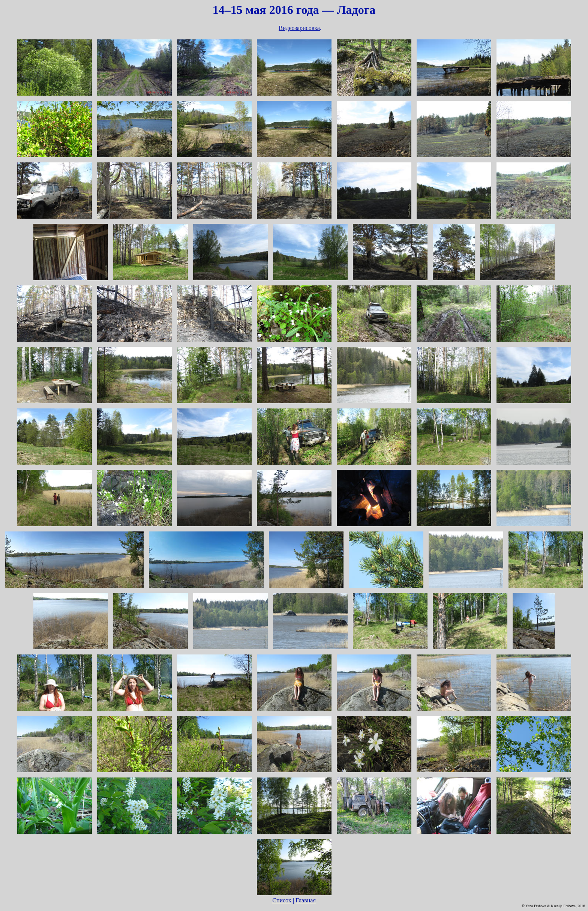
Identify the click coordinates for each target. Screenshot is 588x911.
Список (282, 900)
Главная (306, 900)
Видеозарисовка (299, 28)
